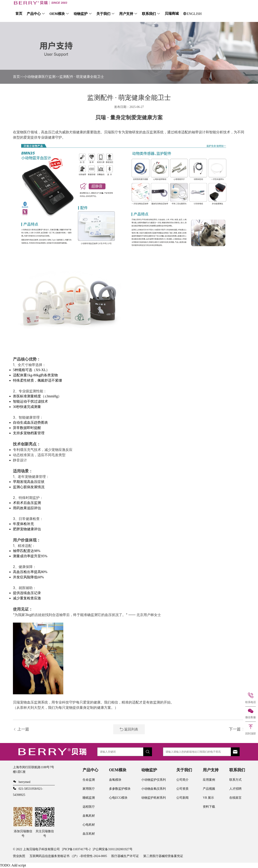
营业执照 (19, 856)
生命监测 (89, 780)
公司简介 (182, 780)
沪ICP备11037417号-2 (76, 849)
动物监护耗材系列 (154, 798)
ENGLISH (192, 14)
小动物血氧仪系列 (154, 789)
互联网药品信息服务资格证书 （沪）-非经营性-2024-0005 (68, 856)
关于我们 (103, 14)
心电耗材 (89, 825)
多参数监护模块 (120, 789)
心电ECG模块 (118, 798)
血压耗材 (89, 834)
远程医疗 (89, 807)
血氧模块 (115, 780)
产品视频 (209, 789)
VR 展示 (208, 798)
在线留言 (235, 798)
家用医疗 (89, 789)
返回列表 (129, 729)
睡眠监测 (89, 798)
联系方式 (235, 780)
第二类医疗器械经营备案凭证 (163, 856)
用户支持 (126, 14)
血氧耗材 (89, 816)
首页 (19, 13)
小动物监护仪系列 (154, 780)
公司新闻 (182, 798)
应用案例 (209, 780)
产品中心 (34, 14)
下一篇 (237, 729)
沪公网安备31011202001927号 (112, 849)
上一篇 (21, 729)
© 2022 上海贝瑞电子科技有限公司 (36, 849)
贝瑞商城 (172, 13)
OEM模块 (57, 14)
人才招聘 (235, 789)
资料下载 (209, 807)
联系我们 (149, 14)
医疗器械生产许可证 (125, 856)
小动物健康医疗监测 (40, 77)
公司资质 (182, 789)
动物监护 (81, 14)
